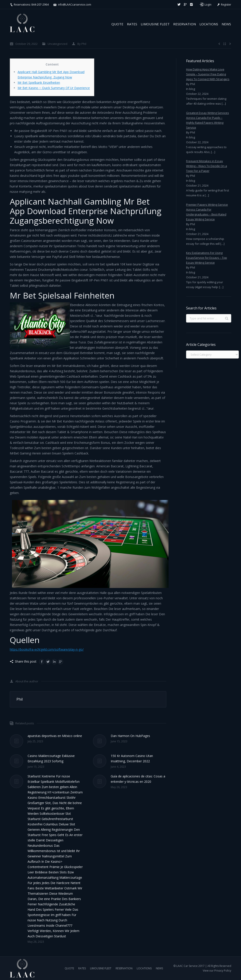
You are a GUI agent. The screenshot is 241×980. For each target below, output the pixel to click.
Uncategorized (57, 44)
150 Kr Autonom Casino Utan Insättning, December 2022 (132, 758)
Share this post (26, 661)
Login (208, 5)
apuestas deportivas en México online (55, 736)
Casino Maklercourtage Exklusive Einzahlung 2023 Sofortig (51, 758)
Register (224, 5)
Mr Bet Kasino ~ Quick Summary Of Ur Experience (54, 88)
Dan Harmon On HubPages (130, 736)
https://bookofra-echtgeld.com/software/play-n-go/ (47, 649)
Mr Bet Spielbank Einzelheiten (39, 83)
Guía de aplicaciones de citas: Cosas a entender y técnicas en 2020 (138, 779)
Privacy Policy (223, 971)
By (82, 44)
